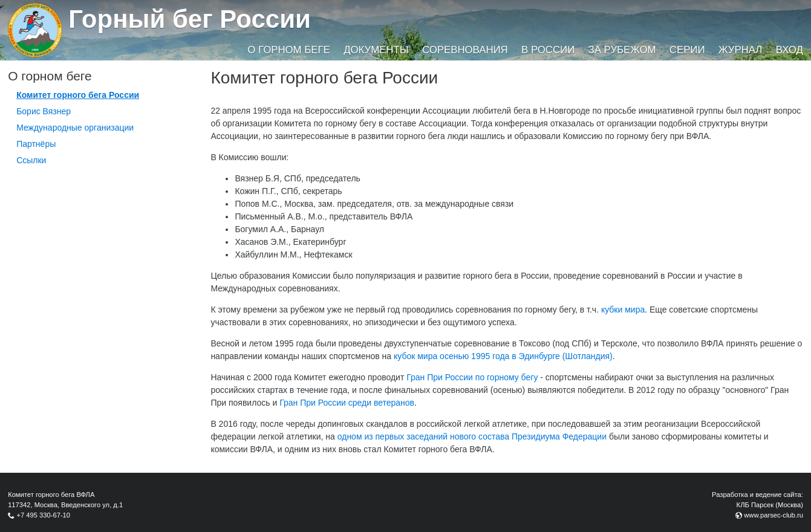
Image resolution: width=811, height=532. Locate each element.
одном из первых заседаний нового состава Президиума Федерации (472, 436)
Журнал (740, 50)
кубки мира (623, 310)
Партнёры (36, 144)
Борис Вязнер (44, 111)
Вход (790, 50)
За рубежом (622, 50)
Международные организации (75, 128)
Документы (376, 50)
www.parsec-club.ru (774, 515)
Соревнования (465, 50)
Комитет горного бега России (78, 95)
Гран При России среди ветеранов (347, 403)
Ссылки (31, 160)
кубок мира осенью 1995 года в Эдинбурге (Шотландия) (503, 356)
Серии (687, 50)
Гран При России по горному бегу (472, 377)
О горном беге (288, 50)
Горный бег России (190, 19)
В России (548, 50)
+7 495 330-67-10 (43, 515)
